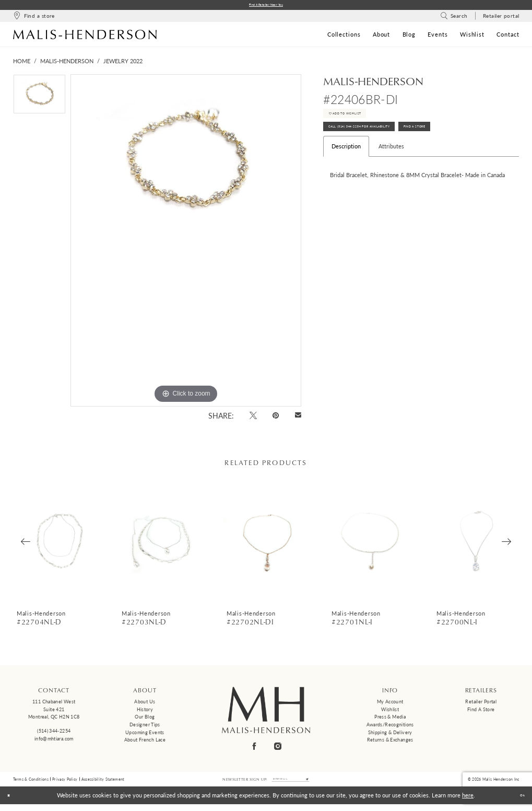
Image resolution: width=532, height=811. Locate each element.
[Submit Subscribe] (320, 784)
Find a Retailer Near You (266, 6)
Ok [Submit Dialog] (519, 802)
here (468, 802)
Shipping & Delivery (390, 735)
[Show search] (454, 19)
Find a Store (481, 711)
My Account (390, 704)
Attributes (391, 168)
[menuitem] (34, 19)
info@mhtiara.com (54, 741)
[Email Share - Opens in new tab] (298, 418)
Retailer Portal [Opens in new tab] (481, 704)
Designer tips (145, 727)
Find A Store (477, 145)
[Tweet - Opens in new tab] (253, 418)
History (145, 711)
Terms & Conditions (31, 783)
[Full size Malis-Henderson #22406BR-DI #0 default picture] (186, 243)
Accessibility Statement (103, 783)
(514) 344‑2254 (54, 733)
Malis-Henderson (67, 63)
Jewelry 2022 (123, 63)
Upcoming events (145, 735)
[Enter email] (290, 784)
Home (22, 63)
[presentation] (57, 544)
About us (145, 704)
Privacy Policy (65, 783)
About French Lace (145, 742)
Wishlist (390, 711)
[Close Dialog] (12, 802)
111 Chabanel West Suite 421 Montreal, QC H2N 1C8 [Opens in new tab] (54, 712)
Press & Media (390, 719)
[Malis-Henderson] (85, 37)
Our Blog (145, 719)
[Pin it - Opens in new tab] (276, 418)
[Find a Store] (34, 19)
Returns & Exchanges (390, 742)
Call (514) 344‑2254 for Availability (384, 145)
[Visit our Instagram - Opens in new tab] (278, 749)
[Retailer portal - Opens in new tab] (501, 19)
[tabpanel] (39, 99)
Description (346, 168)
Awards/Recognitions (390, 727)
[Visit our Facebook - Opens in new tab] (254, 749)
